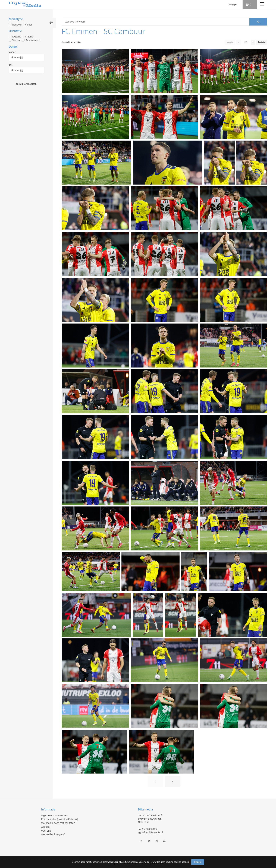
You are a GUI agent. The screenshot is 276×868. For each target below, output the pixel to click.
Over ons (46, 831)
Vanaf (12, 52)
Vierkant (15, 40)
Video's (27, 25)
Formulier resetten (26, 84)
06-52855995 (149, 829)
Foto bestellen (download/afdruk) (60, 819)
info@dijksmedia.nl (152, 832)
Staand (27, 37)
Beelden (15, 25)
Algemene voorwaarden (54, 815)
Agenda (45, 827)
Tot (11, 65)
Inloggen (233, 4)
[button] (239, 42)
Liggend (15, 37)
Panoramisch (31, 40)
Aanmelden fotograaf (53, 834)
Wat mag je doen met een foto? (58, 823)
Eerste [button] (230, 42)
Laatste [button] (262, 42)
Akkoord (198, 862)
